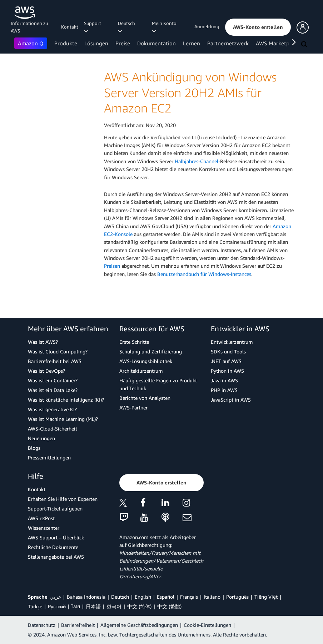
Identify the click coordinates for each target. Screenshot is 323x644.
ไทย (76, 606)
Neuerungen (41, 438)
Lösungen (96, 43)
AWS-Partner (133, 407)
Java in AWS (224, 380)
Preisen (112, 266)
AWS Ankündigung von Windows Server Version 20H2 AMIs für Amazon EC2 (190, 92)
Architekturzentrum (141, 371)
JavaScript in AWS (231, 400)
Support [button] (94, 27)
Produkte (66, 43)
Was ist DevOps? (46, 371)
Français (189, 597)
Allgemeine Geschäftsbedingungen (139, 625)
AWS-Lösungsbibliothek (146, 361)
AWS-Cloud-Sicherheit (53, 429)
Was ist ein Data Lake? (53, 390)
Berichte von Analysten (145, 398)
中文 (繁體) (169, 606)
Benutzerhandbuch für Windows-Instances (204, 274)
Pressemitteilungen (49, 457)
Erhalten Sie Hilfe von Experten (63, 499)
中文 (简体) (139, 606)
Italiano (212, 597)
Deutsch (120, 597)
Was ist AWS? (43, 342)
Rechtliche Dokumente (53, 547)
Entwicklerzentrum (232, 342)
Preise (123, 43)
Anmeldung (207, 26)
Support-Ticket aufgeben (55, 509)
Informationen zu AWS (29, 27)
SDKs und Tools (228, 351)
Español (166, 597)
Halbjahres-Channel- (197, 161)
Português (237, 597)
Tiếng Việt (266, 597)
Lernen (192, 43)
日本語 (93, 606)
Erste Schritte (134, 342)
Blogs (34, 448)
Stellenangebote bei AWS (56, 557)
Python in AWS (227, 371)
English (143, 597)
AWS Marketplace (277, 43)
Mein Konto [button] (165, 27)
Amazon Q (31, 43)
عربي (55, 597)
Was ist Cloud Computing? (58, 351)
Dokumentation (156, 43)
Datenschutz (42, 625)
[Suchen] (305, 45)
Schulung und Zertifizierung (151, 351)
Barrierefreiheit (78, 625)
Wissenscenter (44, 528)
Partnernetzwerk (228, 43)
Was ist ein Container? (53, 380)
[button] (258, 27)
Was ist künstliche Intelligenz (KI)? (66, 400)
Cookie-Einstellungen (207, 625)
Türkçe (35, 606)
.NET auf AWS (226, 361)
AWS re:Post (41, 518)
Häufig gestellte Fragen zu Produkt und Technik (158, 384)
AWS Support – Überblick (56, 537)
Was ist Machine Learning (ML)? (63, 419)
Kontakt (70, 27)
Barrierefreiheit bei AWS (55, 361)
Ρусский (57, 606)
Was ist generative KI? (52, 409)
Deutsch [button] (128, 27)
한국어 (114, 606)
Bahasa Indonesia (86, 597)
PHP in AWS (224, 390)
